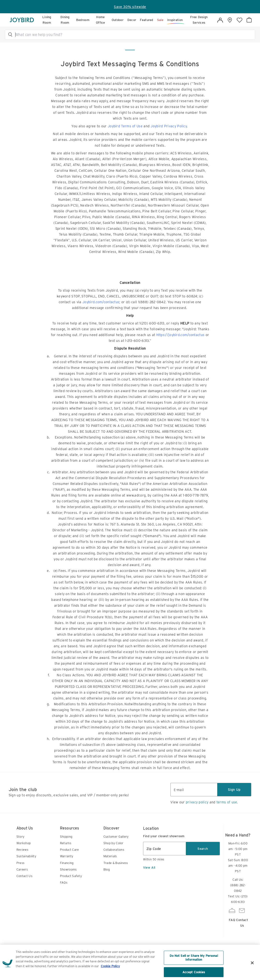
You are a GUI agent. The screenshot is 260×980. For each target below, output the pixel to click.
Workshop (24, 843)
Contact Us (24, 876)
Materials (110, 856)
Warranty (67, 856)
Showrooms (68, 869)
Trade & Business (116, 863)
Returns (66, 843)
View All (149, 868)
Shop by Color (113, 843)
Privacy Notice (122, 959)
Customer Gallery (116, 837)
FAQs (64, 883)
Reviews (22, 850)
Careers (22, 869)
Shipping (66, 837)
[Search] (132, 35)
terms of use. (227, 802)
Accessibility (166, 956)
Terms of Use (103, 962)
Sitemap (142, 956)
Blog (107, 869)
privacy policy (197, 802)
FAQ (232, 914)
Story (21, 837)
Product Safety (71, 876)
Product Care (69, 850)
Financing (67, 863)
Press (21, 863)
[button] (132, 35)
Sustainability (26, 856)
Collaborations (114, 850)
